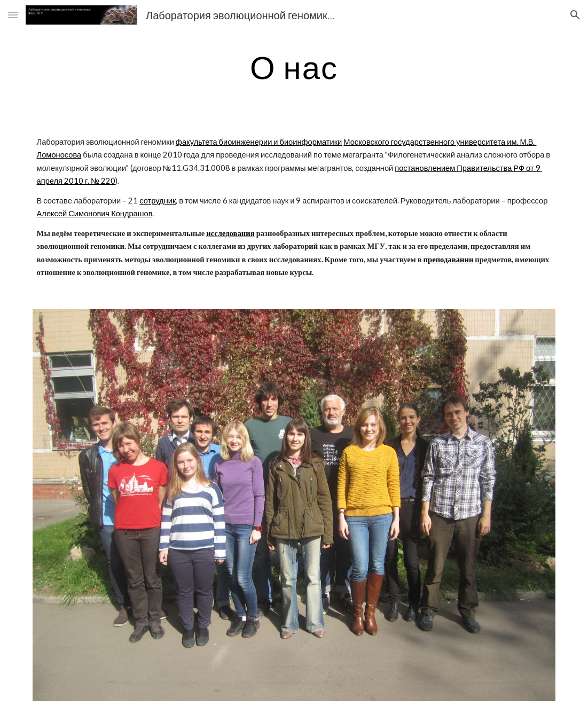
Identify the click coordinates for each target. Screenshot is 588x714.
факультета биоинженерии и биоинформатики (259, 142)
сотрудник (158, 201)
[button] (13, 15)
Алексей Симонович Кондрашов (95, 213)
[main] (294, 67)
